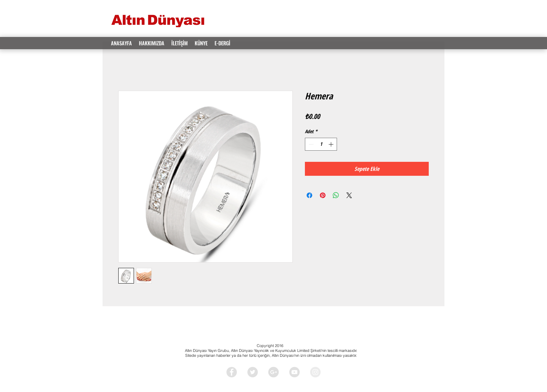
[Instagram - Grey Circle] (315, 372)
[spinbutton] (321, 144)
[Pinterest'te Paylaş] (323, 195)
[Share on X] (349, 195)
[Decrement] (310, 144)
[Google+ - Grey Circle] (273, 372)
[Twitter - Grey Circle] (253, 372)
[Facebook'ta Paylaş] (309, 195)
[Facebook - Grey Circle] (232, 372)
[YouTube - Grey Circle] (294, 372)
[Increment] (332, 144)
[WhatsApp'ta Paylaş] (336, 195)
